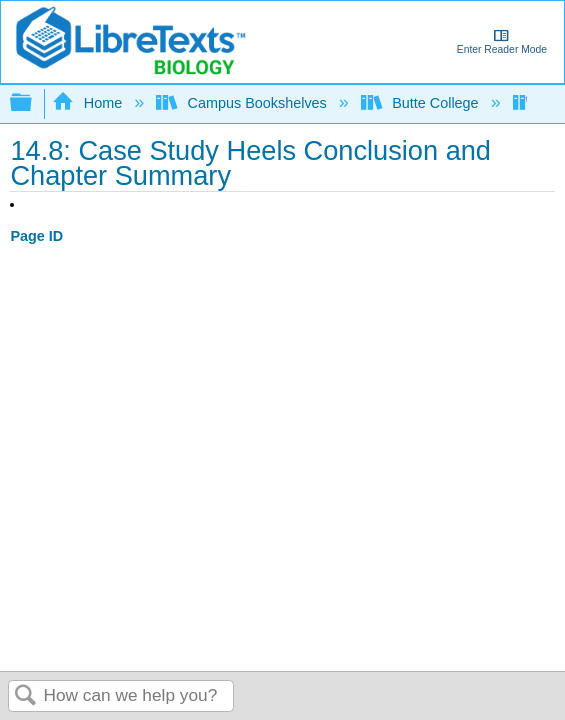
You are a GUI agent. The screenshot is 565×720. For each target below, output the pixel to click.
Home (89, 103)
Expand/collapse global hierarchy (34, 103)
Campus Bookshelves (243, 103)
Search (26, 696)
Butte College (422, 103)
